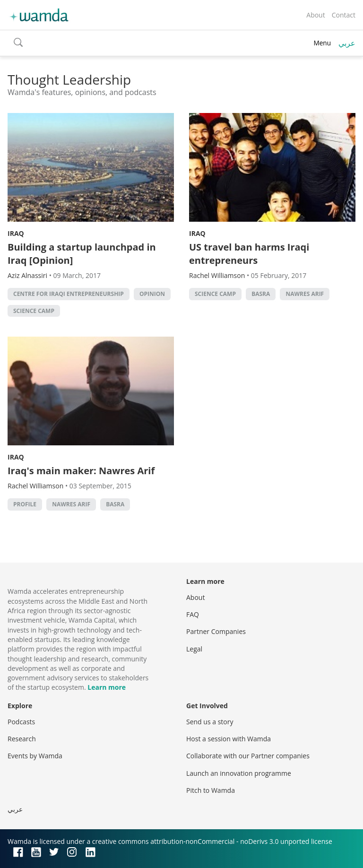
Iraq (16, 233)
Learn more (107, 687)
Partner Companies (216, 631)
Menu (322, 43)
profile (25, 504)
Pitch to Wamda (211, 790)
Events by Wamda (35, 756)
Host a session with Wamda (229, 739)
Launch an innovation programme (239, 773)
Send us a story (210, 722)
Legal (194, 649)
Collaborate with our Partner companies (248, 756)
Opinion (152, 294)
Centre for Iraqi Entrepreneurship (69, 294)
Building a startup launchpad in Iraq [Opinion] (82, 254)
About (315, 15)
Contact (344, 15)
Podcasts (21, 722)
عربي (347, 43)
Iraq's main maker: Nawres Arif (81, 471)
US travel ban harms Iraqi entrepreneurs (249, 254)
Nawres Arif (305, 294)
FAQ (193, 614)
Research (22, 739)
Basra (261, 294)
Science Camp (34, 311)
